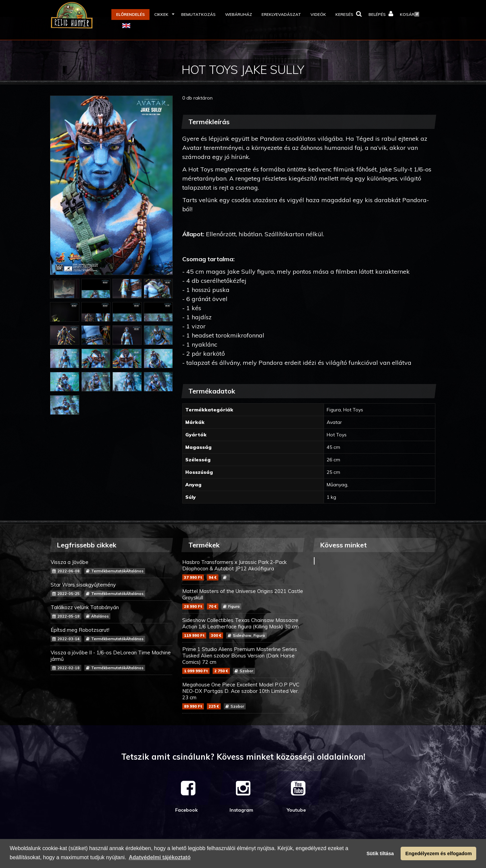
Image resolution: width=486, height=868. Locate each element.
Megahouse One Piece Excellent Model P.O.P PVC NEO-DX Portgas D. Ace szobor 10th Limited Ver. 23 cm (243, 695)
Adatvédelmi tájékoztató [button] (160, 857)
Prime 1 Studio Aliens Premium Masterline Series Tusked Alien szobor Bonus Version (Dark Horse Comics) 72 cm (243, 660)
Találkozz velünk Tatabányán (111, 612)
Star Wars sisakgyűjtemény (111, 589)
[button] (163, 15)
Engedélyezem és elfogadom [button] (439, 853)
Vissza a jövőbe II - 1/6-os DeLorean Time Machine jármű (111, 660)
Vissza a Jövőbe (111, 566)
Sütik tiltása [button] (380, 853)
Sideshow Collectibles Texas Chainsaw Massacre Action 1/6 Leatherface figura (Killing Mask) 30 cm (243, 628)
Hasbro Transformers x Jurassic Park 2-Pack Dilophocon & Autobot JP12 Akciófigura (243, 570)
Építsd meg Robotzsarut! (111, 634)
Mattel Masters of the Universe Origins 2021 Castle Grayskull (243, 599)
